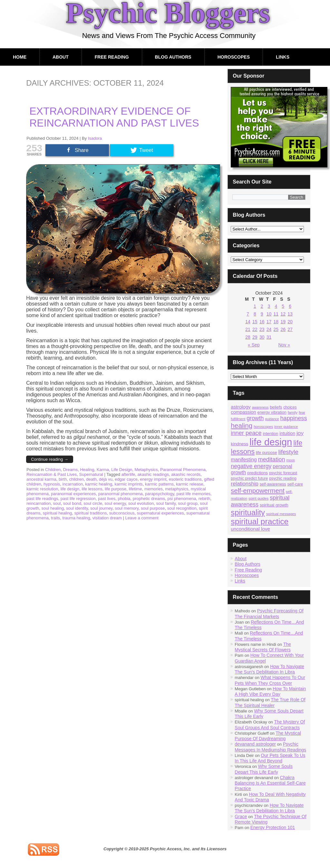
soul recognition (182, 508)
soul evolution (141, 503)
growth (255, 418)
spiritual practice (260, 521)
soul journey (101, 508)
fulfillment (238, 419)
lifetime (135, 489)
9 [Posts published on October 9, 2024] (262, 314)
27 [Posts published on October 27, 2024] (290, 329)
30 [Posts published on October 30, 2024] (262, 337)
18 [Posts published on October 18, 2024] (276, 322)
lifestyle (288, 452)
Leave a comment (142, 518)
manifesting (244, 460)
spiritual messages (281, 514)
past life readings (42, 499)
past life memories (193, 494)
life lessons (92, 489)
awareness (260, 407)
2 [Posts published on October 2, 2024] (262, 306)
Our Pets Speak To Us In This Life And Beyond (270, 758)
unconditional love (250, 529)
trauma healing (76, 518)
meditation (272, 459)
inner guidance (286, 427)
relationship (245, 484)
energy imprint (153, 479)
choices (290, 407)
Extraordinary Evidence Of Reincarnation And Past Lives (114, 117)
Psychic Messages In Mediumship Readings (270, 747)
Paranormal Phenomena (183, 470)
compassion (243, 412)
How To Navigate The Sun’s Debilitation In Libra (269, 669)
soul (57, 503)
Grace (241, 816)
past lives (107, 499)
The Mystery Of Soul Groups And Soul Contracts (270, 725)
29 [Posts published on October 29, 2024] (255, 337)
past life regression (78, 499)
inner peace (246, 433)
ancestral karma (41, 479)
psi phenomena (182, 499)
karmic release (190, 484)
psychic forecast (283, 473)
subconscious (122, 513)
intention (270, 434)
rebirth (204, 499)
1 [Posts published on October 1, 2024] (255, 306)
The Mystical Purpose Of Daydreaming (268, 736)
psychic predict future (249, 478)
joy (300, 433)
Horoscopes (234, 57)
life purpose (116, 489)
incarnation (73, 484)
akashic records (186, 474)
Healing (87, 470)
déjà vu (106, 479)
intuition (287, 433)
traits (55, 518)
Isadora (95, 138)
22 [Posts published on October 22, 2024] (255, 329)
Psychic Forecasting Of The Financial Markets (269, 613)
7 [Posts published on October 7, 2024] (248, 314)
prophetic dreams (149, 499)
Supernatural (91, 474)
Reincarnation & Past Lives (52, 474)
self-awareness (273, 484)
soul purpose (153, 508)
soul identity (77, 508)
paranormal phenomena (121, 494)
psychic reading (283, 478)
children (76, 479)
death (91, 479)
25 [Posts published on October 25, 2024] (276, 329)
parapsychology (160, 494)
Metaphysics (146, 470)
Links (283, 57)
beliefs (276, 407)
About (61, 57)
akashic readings (153, 474)
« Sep (254, 345)
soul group (188, 503)
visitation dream (107, 518)
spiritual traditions (90, 513)
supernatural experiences (160, 513)
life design (70, 489)
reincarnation (39, 503)
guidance (272, 419)
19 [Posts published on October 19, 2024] (283, 322)
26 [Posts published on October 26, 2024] (283, 329)
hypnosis (52, 484)
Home (20, 57)
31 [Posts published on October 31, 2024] (269, 337)
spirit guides (258, 498)
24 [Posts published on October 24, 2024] (269, 329)
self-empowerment (258, 491)
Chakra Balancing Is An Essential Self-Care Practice (270, 783)
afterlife (128, 474)
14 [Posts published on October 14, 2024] (248, 322)
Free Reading (112, 57)
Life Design (122, 470)
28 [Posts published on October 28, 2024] (248, 337)
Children (53, 470)
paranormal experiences (73, 494)
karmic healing (99, 484)
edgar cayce (126, 479)
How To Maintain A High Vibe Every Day (270, 691)
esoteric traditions (185, 479)
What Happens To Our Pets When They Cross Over (270, 680)
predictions (257, 473)
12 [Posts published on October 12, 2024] (283, 314)
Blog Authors (173, 57)
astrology (241, 407)
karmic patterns (159, 484)
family (293, 412)
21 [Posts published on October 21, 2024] (248, 329)
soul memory (126, 508)
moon (291, 460)
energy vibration (272, 412)
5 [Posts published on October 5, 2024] (283, 306)
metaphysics (177, 489)
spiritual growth (274, 505)
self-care (295, 484)
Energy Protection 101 (273, 827)
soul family (166, 503)
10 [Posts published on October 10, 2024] (269, 314)
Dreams (71, 470)
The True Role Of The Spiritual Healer (270, 702)
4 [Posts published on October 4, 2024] (276, 306)
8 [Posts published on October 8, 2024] (255, 314)
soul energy (115, 503)
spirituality (248, 512)
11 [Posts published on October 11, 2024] (276, 314)
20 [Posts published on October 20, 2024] (290, 322)
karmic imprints (128, 484)
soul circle (93, 503)
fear (302, 412)
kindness (239, 444)
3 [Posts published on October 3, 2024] (269, 306)
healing (242, 425)
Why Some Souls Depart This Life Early (264, 769)
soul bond (72, 503)
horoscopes (263, 426)
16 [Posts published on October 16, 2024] (262, 322)
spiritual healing (57, 513)
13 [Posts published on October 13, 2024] (290, 314)
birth (63, 479)
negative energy (251, 466)
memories (154, 489)
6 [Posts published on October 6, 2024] (290, 306)
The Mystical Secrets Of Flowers (263, 647)
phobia (124, 499)
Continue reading (50, 459)
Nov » (284, 345)
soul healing (52, 508)
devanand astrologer (255, 744)
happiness (293, 418)
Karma (103, 470)
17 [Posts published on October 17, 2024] (269, 322)
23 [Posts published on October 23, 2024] (262, 329)
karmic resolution (42, 489)
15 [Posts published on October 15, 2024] (255, 322)
